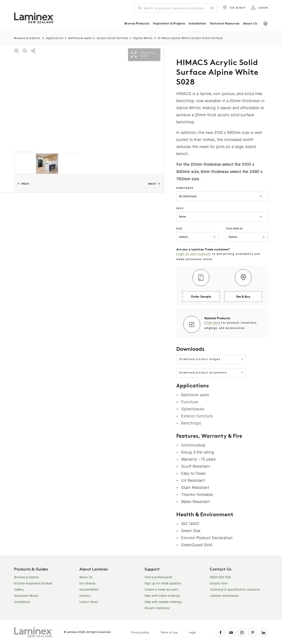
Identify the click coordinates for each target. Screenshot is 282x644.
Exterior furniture (197, 416)
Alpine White (143, 38)
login (259, 8)
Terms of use (169, 633)
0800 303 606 (220, 577)
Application (55, 38)
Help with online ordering (162, 596)
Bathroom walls (80, 38)
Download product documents (211, 373)
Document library (26, 596)
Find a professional (158, 577)
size (180, 228)
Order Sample (201, 296)
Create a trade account (161, 590)
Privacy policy (140, 633)
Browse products (27, 38)
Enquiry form (219, 584)
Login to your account (194, 254)
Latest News (89, 602)
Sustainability (89, 590)
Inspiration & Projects (169, 23)
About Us (250, 23)
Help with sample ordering (163, 602)
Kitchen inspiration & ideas (33, 584)
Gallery (19, 590)
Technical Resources (225, 23)
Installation (197, 23)
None (183, 217)
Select (184, 237)
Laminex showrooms (224, 596)
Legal (192, 633)
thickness (234, 228)
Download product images (211, 359)
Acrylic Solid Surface (112, 38)
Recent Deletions (157, 608)
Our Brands (87, 584)
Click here (213, 323)
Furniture (190, 402)
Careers (85, 596)
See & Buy (234, 8)
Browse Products (137, 23)
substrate (185, 188)
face (180, 208)
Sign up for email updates (163, 584)
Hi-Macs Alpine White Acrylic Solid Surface (190, 38)
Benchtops (191, 423)
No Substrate (188, 196)
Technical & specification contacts (235, 590)
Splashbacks (193, 409)
